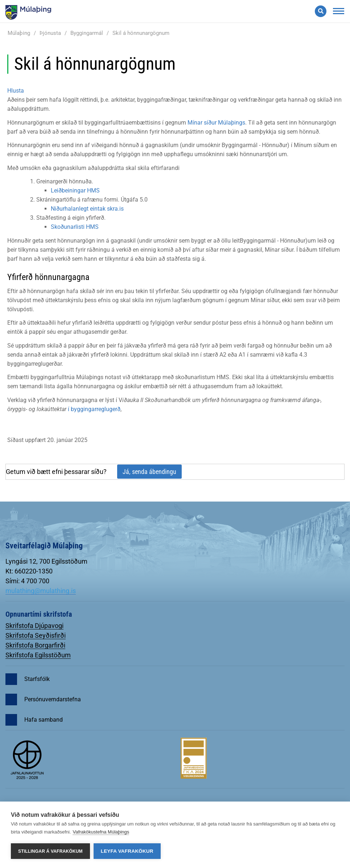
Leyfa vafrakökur (127, 851)
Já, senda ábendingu (149, 472)
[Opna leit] (321, 11)
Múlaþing (19, 33)
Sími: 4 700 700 (27, 581)
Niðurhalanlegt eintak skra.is (87, 209)
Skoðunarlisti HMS (75, 227)
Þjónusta (50, 33)
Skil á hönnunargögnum (141, 33)
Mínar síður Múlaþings (216, 123)
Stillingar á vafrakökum (50, 851)
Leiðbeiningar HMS (75, 190)
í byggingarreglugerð (94, 409)
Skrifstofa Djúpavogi (34, 626)
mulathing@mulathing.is (41, 591)
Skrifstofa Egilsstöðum (38, 655)
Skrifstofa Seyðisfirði (36, 635)
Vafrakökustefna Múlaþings (101, 832)
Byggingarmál (87, 33)
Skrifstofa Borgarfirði (35, 645)
